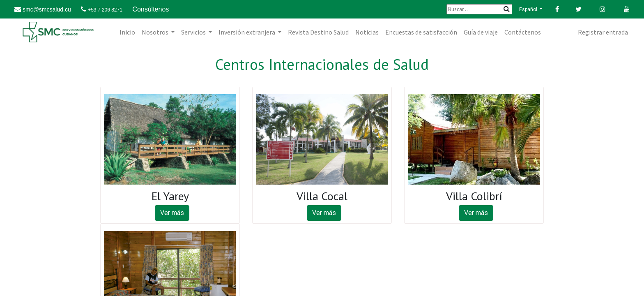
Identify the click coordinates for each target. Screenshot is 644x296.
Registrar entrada (603, 32)
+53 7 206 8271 (105, 10)
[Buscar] (479, 9)
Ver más (172, 213)
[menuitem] (127, 32)
